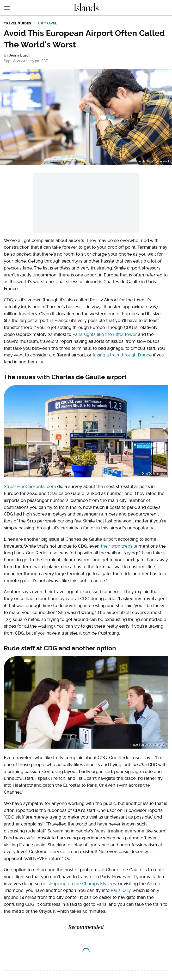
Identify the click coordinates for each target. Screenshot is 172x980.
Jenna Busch (20, 55)
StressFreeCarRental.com (30, 486)
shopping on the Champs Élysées (82, 884)
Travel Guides (18, 23)
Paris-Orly (121, 890)
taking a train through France (122, 355)
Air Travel (47, 23)
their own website (119, 546)
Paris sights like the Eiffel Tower (105, 334)
